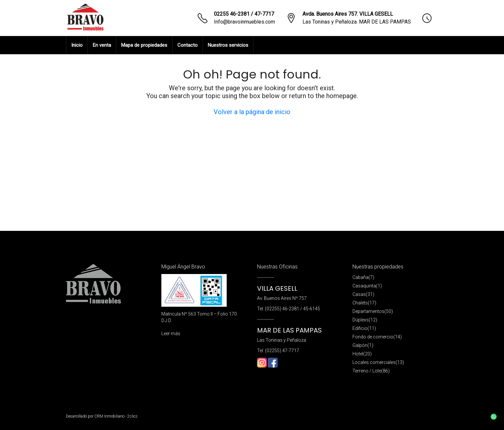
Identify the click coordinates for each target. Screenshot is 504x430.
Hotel (358, 354)
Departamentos (368, 311)
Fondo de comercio (373, 337)
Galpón (360, 345)
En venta (102, 45)
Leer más (171, 334)
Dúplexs (361, 320)
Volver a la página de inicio (252, 112)
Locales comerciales (374, 362)
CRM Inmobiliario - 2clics (116, 416)
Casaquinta (364, 286)
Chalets (360, 303)
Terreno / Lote (367, 371)
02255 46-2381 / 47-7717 (244, 14)
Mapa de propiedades (144, 45)
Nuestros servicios (228, 45)
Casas (359, 294)
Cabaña (360, 277)
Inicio (77, 45)
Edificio (360, 328)
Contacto (187, 45)
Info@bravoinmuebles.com (244, 22)
